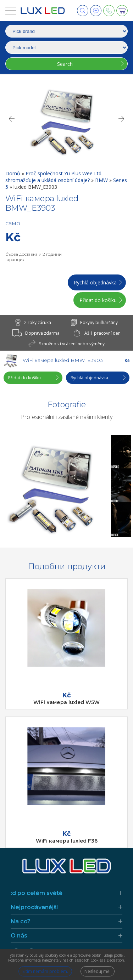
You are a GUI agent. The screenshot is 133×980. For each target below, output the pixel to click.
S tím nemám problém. (45, 971)
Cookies (97, 960)
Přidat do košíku (98, 300)
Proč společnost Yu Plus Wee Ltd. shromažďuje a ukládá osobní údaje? (54, 177)
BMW (102, 180)
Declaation (115, 960)
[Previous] (11, 119)
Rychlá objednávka (95, 282)
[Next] (122, 119)
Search (65, 64)
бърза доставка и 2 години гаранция (34, 257)
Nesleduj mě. (98, 971)
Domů (13, 173)
